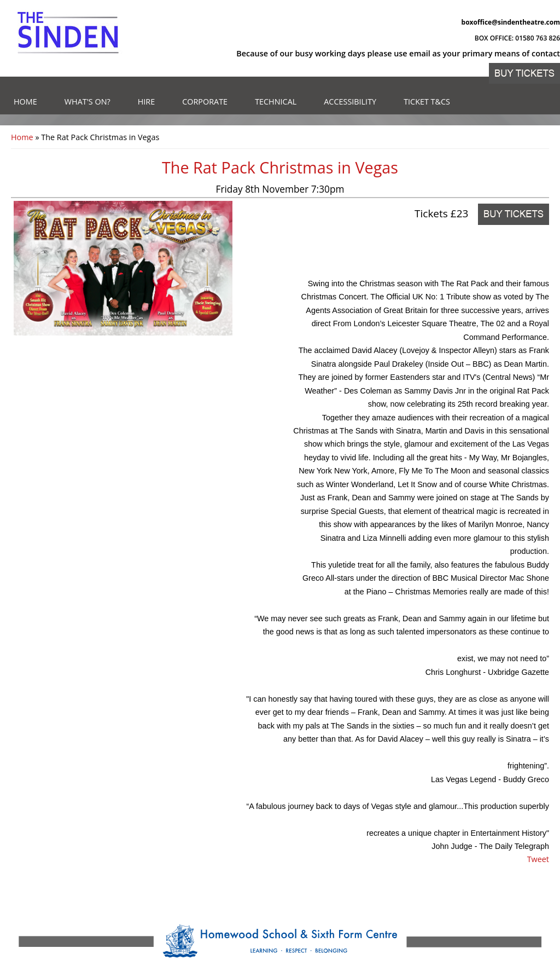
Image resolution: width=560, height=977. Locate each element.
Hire (147, 102)
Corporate (205, 102)
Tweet (538, 859)
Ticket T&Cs (427, 102)
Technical (276, 102)
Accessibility (350, 102)
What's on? (87, 102)
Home (25, 102)
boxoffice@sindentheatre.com (511, 22)
